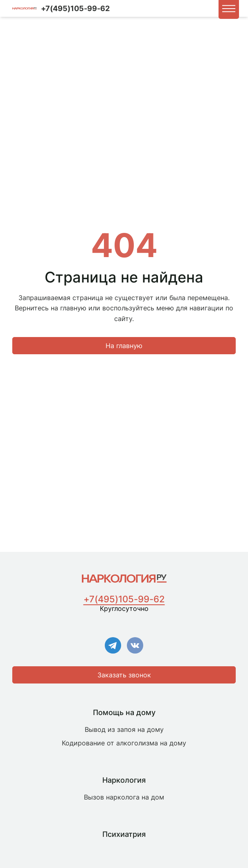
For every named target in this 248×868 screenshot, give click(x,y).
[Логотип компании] (25, 9)
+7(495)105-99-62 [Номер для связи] (75, 8)
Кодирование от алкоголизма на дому (124, 743)
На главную (124, 346)
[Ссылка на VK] (135, 646)
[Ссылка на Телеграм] (113, 646)
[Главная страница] (124, 579)
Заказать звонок (124, 675)
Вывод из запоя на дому (124, 729)
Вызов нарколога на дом (124, 797)
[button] (229, 9)
